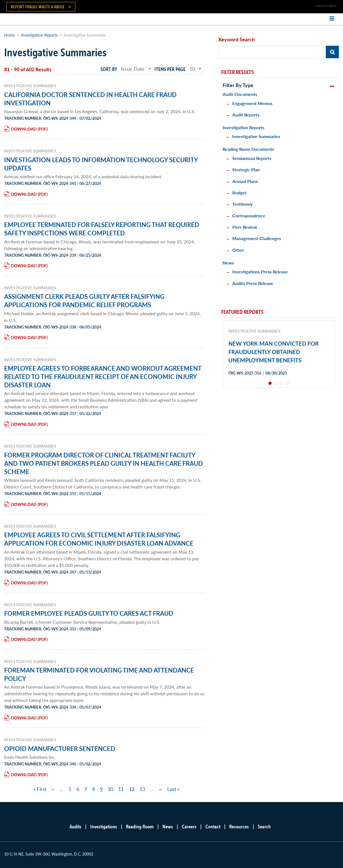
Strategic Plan (246, 170)
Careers (189, 827)
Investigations (104, 827)
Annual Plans (245, 181)
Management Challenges (257, 238)
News (228, 263)
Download (24, 129)
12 (132, 789)
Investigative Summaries (256, 136)
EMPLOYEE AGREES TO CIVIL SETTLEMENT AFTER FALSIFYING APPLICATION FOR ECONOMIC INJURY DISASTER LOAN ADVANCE (99, 539)
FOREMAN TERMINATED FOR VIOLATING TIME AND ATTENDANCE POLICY (99, 674)
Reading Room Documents (248, 149)
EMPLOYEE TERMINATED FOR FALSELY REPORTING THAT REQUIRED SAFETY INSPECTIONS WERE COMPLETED (102, 229)
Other (238, 250)
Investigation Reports (39, 35)
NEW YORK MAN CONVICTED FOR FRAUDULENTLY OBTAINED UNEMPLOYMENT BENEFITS (274, 352)
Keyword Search (237, 39)
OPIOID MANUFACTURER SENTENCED (60, 749)
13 (142, 789)
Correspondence (249, 216)
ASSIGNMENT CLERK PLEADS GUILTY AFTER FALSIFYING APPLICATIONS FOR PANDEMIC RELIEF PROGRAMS (84, 301)
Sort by (109, 69)
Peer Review (245, 227)
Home (9, 35)
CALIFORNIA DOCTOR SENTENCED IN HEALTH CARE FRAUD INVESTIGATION (90, 99)
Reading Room (140, 827)
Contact (213, 827)
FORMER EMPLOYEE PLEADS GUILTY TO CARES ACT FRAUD (89, 613)
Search (264, 827)
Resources (239, 827)
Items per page (170, 69)
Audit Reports (246, 115)
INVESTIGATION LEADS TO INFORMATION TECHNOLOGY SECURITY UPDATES (101, 164)
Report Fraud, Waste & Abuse (38, 7)
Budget (239, 193)
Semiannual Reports (252, 158)
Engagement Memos (252, 103)
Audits (75, 827)
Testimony (242, 204)
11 (121, 789)
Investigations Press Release (260, 272)
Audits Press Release (253, 283)
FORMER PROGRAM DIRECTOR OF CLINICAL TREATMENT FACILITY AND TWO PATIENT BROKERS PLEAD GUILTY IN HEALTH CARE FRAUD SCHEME (104, 463)
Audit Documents (240, 94)
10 (110, 789)
